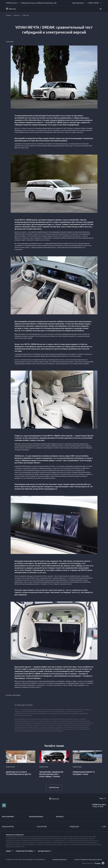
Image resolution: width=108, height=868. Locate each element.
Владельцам (74, 827)
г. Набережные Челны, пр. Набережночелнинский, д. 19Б (38, 3)
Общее (8, 851)
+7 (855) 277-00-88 (98, 807)
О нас (104, 827)
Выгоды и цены (44, 851)
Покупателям (42, 827)
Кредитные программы (24, 851)
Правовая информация (60, 859)
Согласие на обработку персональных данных (88, 859)
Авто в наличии (8, 817)
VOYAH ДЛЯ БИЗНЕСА (36, 817)
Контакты (60, 817)
